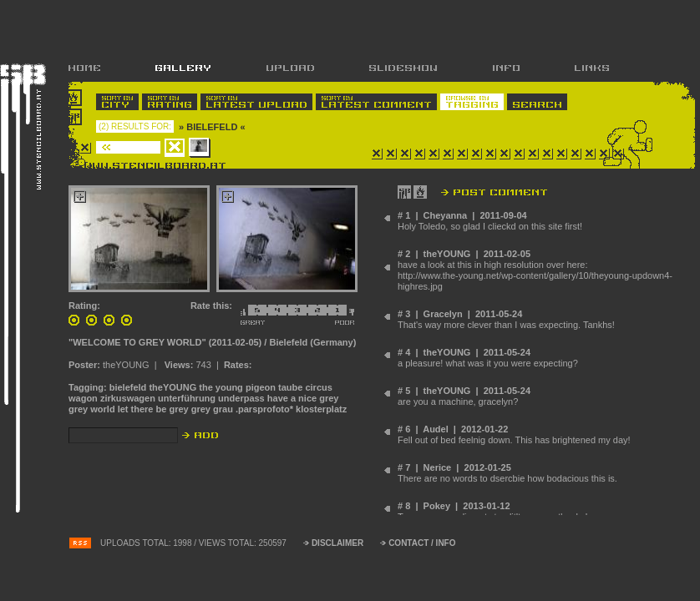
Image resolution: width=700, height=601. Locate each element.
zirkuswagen (128, 398)
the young (221, 387)
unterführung (187, 398)
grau (223, 409)
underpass (241, 398)
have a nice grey (303, 398)
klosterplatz (321, 409)
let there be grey (153, 409)
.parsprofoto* (264, 409)
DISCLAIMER (337, 543)
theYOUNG (172, 387)
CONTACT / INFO (422, 543)
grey (201, 409)
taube (290, 387)
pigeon (261, 387)
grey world (92, 409)
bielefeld (128, 387)
